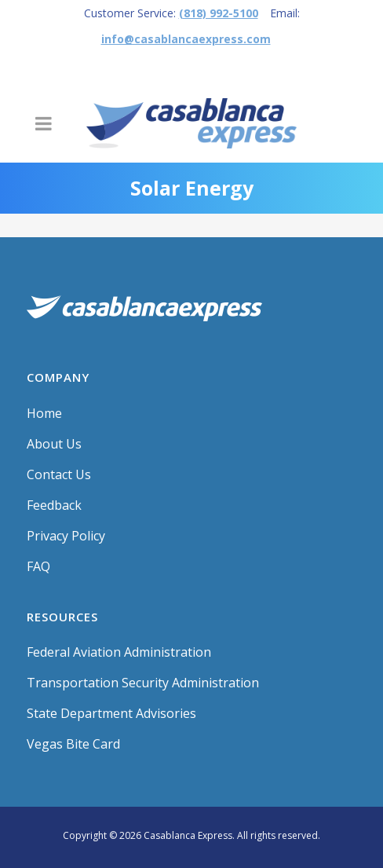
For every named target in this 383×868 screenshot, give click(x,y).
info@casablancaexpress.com (186, 39)
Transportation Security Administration (143, 683)
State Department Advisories (111, 713)
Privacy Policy (66, 536)
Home (44, 413)
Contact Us (59, 474)
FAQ (38, 566)
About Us (54, 444)
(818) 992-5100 (219, 13)
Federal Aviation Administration (119, 652)
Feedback (54, 505)
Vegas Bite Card (73, 744)
